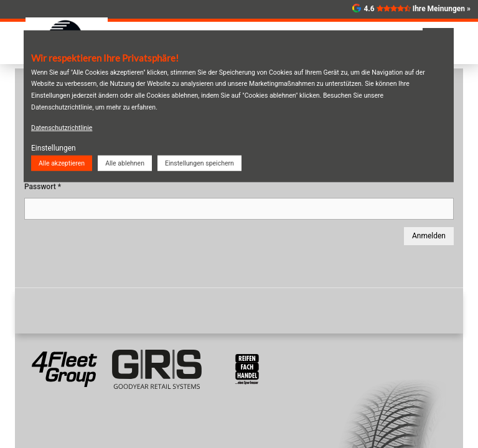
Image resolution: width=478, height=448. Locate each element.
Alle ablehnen (125, 163)
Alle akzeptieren (62, 163)
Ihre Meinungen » (442, 9)
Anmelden (429, 236)
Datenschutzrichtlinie (62, 128)
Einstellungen (54, 148)
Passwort (43, 187)
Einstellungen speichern (199, 163)
